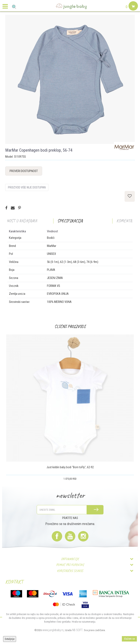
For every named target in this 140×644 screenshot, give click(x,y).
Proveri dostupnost (24, 171)
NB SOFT (77, 630)
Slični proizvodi (70, 326)
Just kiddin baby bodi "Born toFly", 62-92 (70, 467)
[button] (14, 7)
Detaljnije (10, 639)
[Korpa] (133, 11)
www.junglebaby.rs (53, 630)
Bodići (51, 238)
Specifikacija (70, 221)
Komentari (126, 221)
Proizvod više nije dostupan (27, 187)
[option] (70, 79)
